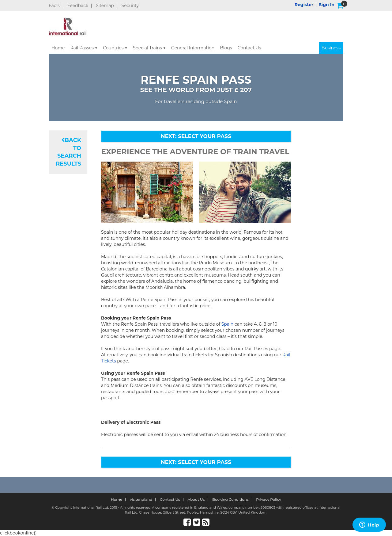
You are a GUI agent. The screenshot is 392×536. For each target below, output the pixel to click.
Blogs (226, 48)
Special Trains (147, 48)
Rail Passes (82, 48)
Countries (113, 48)
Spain (228, 324)
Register (304, 5)
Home (58, 48)
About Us (196, 500)
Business (331, 48)
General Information (193, 48)
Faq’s (54, 6)
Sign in (327, 5)
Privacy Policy (269, 500)
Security (130, 6)
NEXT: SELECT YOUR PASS (196, 136)
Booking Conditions (230, 500)
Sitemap (105, 6)
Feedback (78, 6)
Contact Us (249, 48)
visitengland (141, 500)
